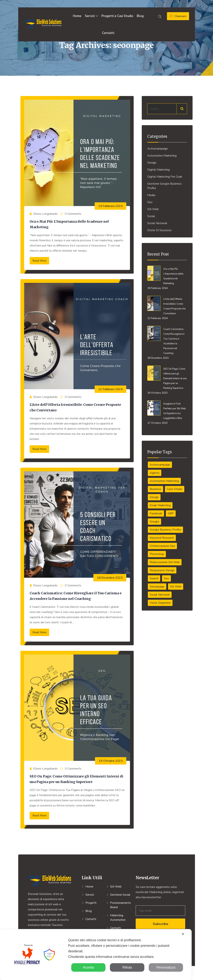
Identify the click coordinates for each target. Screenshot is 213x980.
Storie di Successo (159, 230)
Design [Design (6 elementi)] (154, 497)
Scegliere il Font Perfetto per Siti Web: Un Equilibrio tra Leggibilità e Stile (175, 411)
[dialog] (96, 955)
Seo (150, 202)
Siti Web (153, 209)
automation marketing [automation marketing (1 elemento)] (164, 481)
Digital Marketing (159, 170)
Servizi (90, 16)
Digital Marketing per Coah (165, 177)
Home (77, 16)
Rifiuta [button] (127, 967)
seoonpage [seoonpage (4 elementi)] (157, 587)
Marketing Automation (118, 918)
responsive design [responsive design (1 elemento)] (162, 570)
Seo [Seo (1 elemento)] (166, 578)
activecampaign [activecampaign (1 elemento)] (160, 465)
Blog (140, 16)
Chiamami (178, 16)
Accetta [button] (88, 967)
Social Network (157, 223)
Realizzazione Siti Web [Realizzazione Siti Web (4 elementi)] (165, 562)
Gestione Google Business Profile (164, 186)
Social (151, 216)
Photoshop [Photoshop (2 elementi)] (157, 554)
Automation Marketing (162, 156)
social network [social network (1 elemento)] (160, 595)
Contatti (108, 33)
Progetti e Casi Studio (117, 16)
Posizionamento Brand (120, 905)
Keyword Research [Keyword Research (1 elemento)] (162, 538)
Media (151, 195)
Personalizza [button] (166, 967)
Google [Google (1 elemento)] (154, 522)
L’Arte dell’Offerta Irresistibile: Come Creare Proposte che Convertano (174, 306)
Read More (39, 261)
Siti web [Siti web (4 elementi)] (176, 587)
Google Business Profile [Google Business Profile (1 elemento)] (165, 530)
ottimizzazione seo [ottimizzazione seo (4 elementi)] (162, 546)
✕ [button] (183, 934)
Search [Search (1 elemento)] (154, 578)
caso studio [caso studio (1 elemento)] (175, 489)
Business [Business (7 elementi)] (155, 489)
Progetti (91, 903)
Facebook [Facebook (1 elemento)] (156, 513)
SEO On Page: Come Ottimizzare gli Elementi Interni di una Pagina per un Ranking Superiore (175, 378)
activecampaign (157, 149)
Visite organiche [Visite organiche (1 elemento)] (160, 603)
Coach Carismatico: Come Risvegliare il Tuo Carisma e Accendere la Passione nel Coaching (174, 341)
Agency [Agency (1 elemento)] (155, 473)
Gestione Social (120, 895)
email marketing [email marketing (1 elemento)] (160, 505)
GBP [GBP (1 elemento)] (171, 513)
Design (152, 163)
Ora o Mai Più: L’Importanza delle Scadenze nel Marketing (173, 276)
